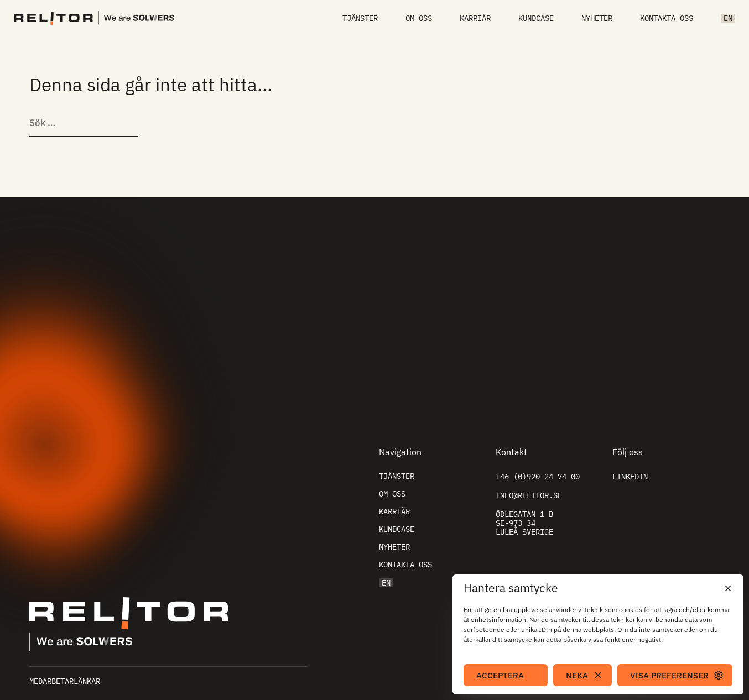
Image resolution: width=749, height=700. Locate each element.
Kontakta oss (667, 18)
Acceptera (500, 675)
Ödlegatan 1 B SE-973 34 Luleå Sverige (524, 523)
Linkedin (630, 477)
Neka (577, 675)
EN (728, 18)
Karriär (475, 18)
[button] (727, 588)
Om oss (419, 18)
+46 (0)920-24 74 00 (538, 477)
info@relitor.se (529, 495)
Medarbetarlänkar (65, 681)
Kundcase (536, 18)
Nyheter (597, 18)
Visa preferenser (669, 675)
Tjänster (360, 18)
